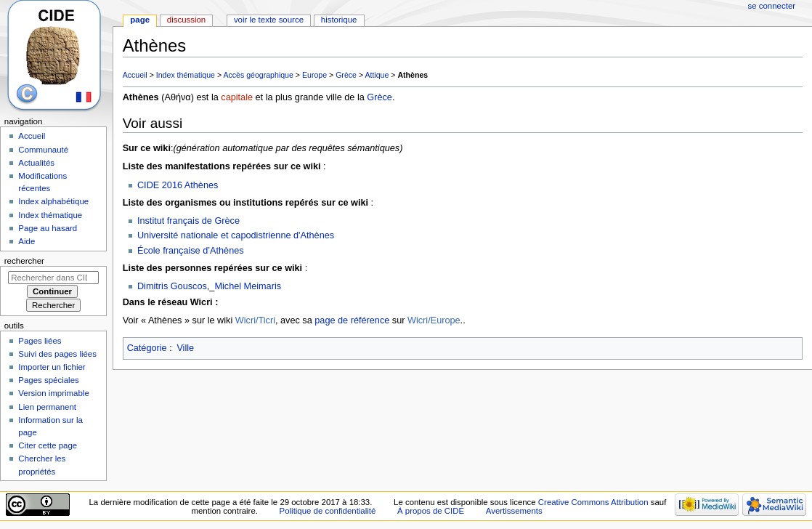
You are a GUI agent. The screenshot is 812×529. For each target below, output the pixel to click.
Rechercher (24, 261)
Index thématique (186, 75)
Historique (339, 20)
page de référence (352, 320)
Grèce (346, 75)
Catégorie (147, 348)
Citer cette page (48, 445)
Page (140, 20)
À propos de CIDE (431, 511)
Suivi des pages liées (57, 354)
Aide (27, 241)
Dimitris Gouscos (172, 286)
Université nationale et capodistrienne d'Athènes (236, 235)
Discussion (186, 20)
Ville (185, 348)
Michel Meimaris (248, 286)
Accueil (135, 75)
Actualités (36, 163)
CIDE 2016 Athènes (178, 185)
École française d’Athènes (191, 251)
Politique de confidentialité (328, 511)
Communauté (43, 150)
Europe (314, 75)
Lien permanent (47, 407)
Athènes (413, 75)
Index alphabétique (53, 201)
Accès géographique (258, 75)
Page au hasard (48, 228)
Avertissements (514, 511)
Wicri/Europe (434, 320)
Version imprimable (53, 393)
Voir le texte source (269, 20)
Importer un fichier (52, 367)
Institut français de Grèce (188, 221)
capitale (237, 97)
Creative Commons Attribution (593, 502)
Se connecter (772, 6)
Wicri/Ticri (255, 320)
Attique (377, 75)
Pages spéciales (48, 380)
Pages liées (40, 341)
